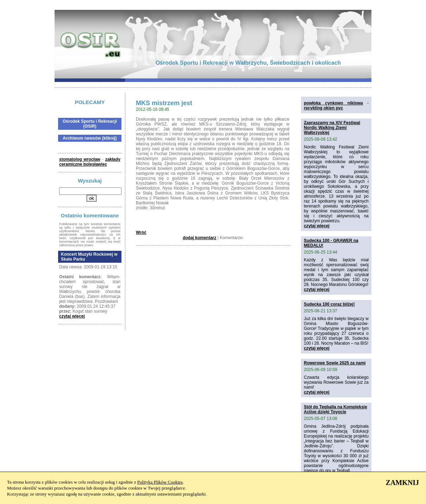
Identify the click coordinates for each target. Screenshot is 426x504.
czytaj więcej (72, 316)
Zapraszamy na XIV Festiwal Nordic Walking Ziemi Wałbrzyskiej (332, 128)
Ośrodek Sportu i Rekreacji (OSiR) (90, 124)
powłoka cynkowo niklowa (333, 103)
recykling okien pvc (323, 108)
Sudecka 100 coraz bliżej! (329, 304)
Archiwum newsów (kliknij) (90, 138)
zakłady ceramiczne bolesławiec (90, 162)
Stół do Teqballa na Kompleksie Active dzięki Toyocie (336, 409)
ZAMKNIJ (402, 483)
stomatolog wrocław (80, 159)
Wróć (141, 232)
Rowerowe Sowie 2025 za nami (335, 363)
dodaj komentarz (199, 238)
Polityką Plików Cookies (160, 482)
